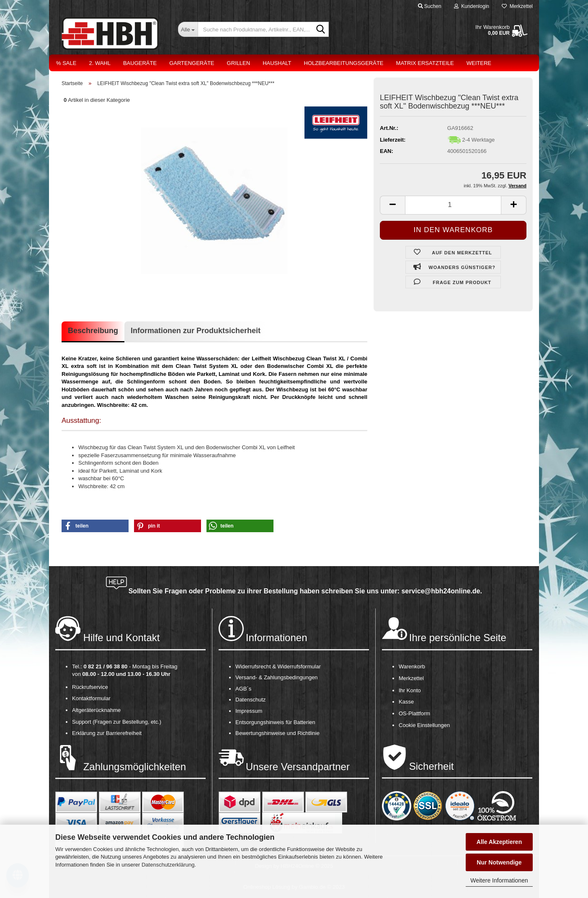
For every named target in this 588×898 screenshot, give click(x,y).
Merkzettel (517, 6)
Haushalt (277, 63)
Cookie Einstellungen (424, 725)
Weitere (479, 63)
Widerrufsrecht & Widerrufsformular (278, 666)
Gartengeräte (192, 63)
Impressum (249, 711)
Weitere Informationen (499, 880)
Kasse (406, 702)
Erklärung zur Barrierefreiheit (107, 733)
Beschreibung (93, 331)
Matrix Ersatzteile (425, 63)
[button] (95, 526)
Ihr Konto (410, 690)
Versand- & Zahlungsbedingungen (277, 677)
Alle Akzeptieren (499, 842)
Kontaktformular (91, 698)
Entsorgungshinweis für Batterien (275, 722)
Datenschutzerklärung (168, 865)
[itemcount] (453, 205)
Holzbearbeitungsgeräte (344, 63)
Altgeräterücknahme (96, 710)
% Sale (66, 63)
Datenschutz (250, 700)
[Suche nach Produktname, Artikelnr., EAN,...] (188, 29)
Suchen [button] (430, 6)
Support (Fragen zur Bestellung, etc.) (117, 722)
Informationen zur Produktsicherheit (196, 331)
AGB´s (243, 689)
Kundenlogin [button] (472, 6)
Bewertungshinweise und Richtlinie (277, 733)
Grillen (239, 63)
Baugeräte (140, 63)
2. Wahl (100, 63)
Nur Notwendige (499, 862)
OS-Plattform (414, 713)
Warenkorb (412, 666)
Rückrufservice (90, 687)
